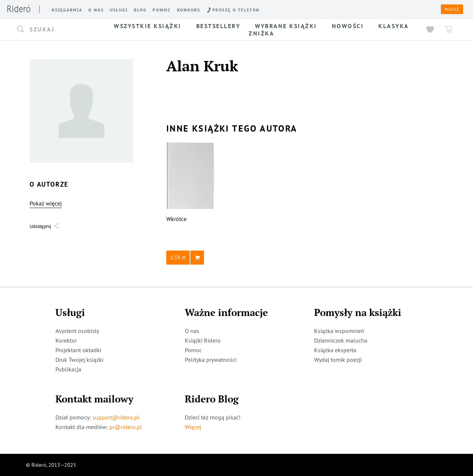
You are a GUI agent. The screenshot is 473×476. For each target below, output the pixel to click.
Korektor (66, 340)
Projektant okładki (78, 350)
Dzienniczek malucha (341, 340)
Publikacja (68, 369)
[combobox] (58, 30)
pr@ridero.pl (126, 427)
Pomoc (193, 350)
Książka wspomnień (339, 331)
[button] (58, 30)
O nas (192, 331)
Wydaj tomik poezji (338, 360)
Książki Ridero (203, 340)
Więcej (193, 427)
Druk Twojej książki (79, 360)
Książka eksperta (335, 350)
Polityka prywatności (211, 360)
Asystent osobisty (77, 331)
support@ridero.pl (116, 417)
